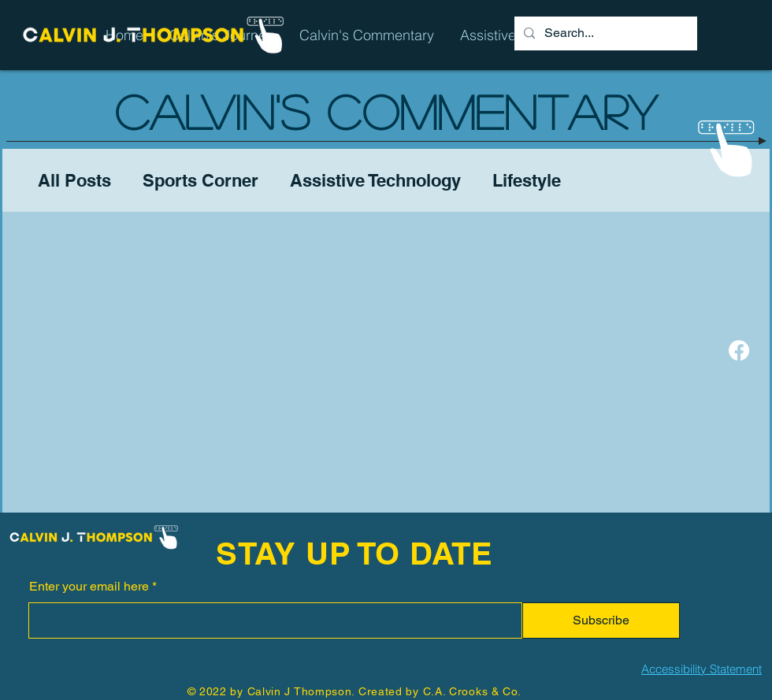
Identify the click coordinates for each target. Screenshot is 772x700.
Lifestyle (527, 180)
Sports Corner (200, 180)
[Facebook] (739, 350)
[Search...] (604, 33)
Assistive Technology (375, 180)
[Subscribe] (601, 620)
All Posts (74, 180)
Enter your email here (89, 587)
